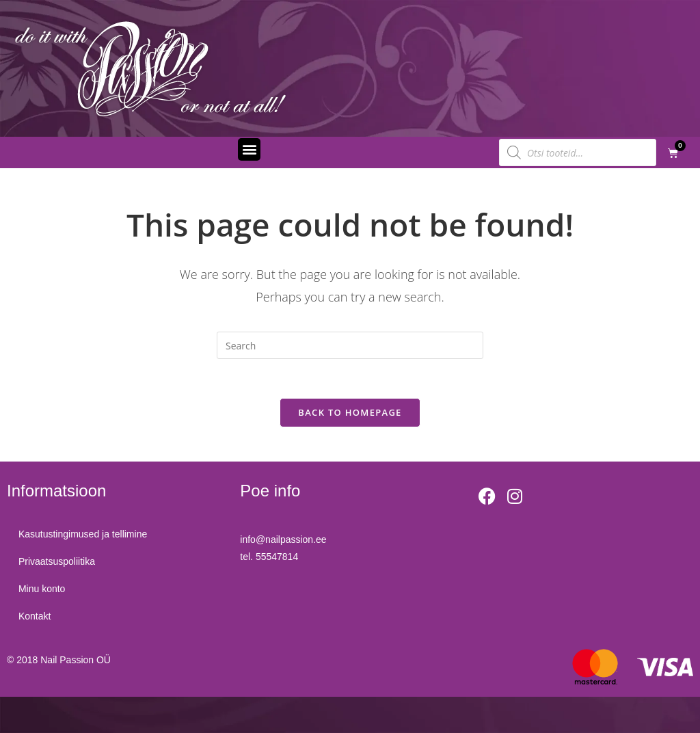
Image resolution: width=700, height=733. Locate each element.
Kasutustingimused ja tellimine (85, 537)
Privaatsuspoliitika (59, 564)
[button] (249, 149)
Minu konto (44, 591)
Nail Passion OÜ (76, 662)
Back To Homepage (350, 414)
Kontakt (37, 619)
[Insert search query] (350, 345)
